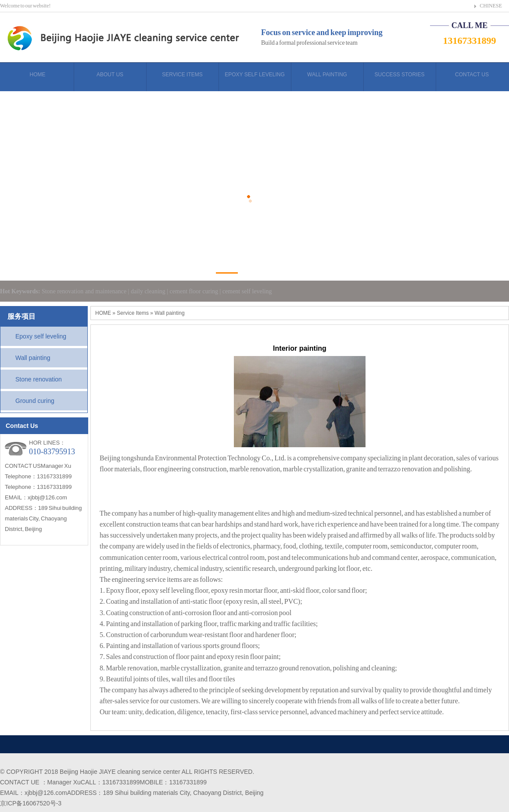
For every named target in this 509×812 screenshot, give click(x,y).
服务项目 (22, 316)
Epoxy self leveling (41, 336)
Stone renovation (39, 379)
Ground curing (35, 401)
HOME (103, 313)
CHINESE (491, 6)
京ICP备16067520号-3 (31, 803)
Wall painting (33, 358)
